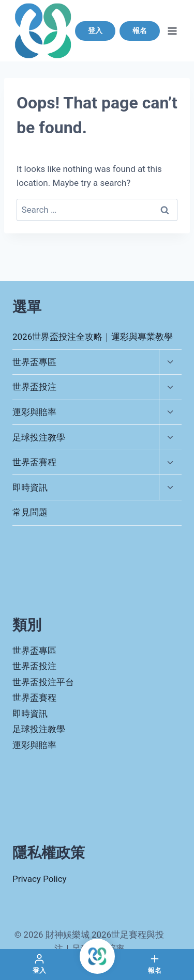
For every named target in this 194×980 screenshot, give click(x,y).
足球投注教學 (39, 437)
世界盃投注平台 (43, 682)
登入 (95, 30)
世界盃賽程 (34, 462)
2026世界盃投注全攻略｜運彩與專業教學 (93, 337)
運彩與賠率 (34, 412)
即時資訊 (30, 487)
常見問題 (30, 512)
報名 (140, 30)
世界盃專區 (34, 362)
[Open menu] (172, 31)
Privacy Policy (40, 879)
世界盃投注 (34, 387)
